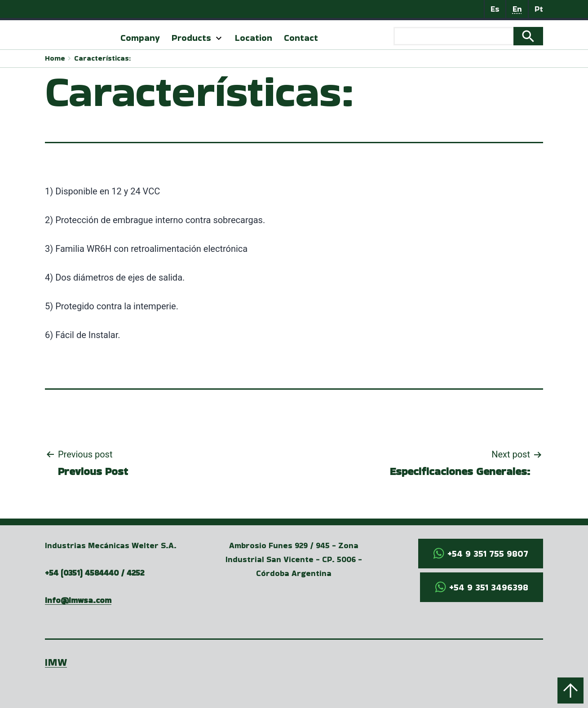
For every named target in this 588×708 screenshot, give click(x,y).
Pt (539, 9)
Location (254, 38)
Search (528, 36)
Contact (301, 38)
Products (191, 38)
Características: (102, 58)
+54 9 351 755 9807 (488, 554)
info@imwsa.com (78, 600)
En (517, 9)
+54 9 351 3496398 (489, 587)
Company (140, 38)
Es (495, 9)
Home (55, 58)
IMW (56, 662)
